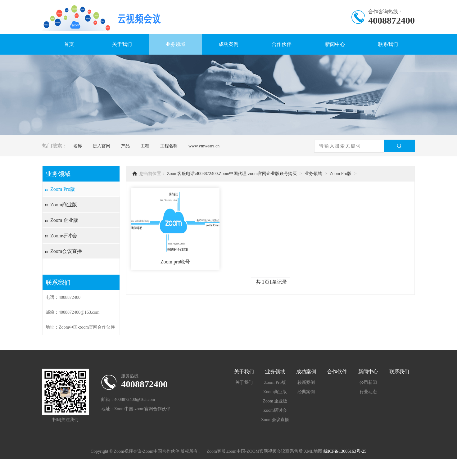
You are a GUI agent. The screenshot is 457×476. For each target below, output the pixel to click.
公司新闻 (368, 382)
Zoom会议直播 (66, 251)
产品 (125, 146)
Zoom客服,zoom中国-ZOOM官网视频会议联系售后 (255, 451)
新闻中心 (335, 44)
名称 (78, 146)
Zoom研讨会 (64, 236)
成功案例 (228, 44)
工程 (145, 146)
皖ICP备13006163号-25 (345, 451)
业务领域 (175, 44)
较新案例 (306, 382)
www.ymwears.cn (204, 146)
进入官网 (102, 146)
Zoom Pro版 (63, 189)
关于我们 (122, 44)
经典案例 (306, 392)
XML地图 (313, 451)
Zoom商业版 (64, 205)
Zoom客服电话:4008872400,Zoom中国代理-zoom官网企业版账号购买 (232, 174)
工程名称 (169, 146)
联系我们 (388, 44)
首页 (69, 44)
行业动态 (368, 392)
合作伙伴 (282, 44)
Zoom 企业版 (64, 220)
